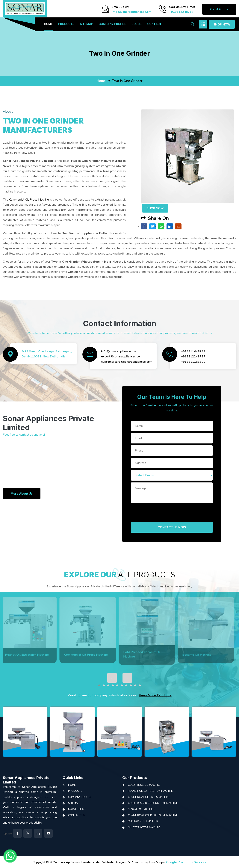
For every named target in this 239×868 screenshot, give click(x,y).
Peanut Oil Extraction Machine (150, 791)
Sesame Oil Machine (142, 809)
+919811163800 (193, 362)
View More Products (155, 695)
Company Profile (112, 24)
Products (66, 24)
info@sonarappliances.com (132, 12)
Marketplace (77, 809)
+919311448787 (193, 351)
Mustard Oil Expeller (143, 821)
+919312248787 (181, 12)
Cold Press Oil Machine (144, 785)
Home (48, 24)
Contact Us (77, 815)
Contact (154, 24)
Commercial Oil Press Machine (29, 200)
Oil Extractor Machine (144, 827)
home (101, 81)
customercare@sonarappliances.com (127, 362)
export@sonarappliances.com (122, 356)
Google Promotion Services (186, 862)
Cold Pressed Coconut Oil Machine (153, 803)
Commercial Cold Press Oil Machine (153, 815)
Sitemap (87, 24)
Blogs (137, 24)
